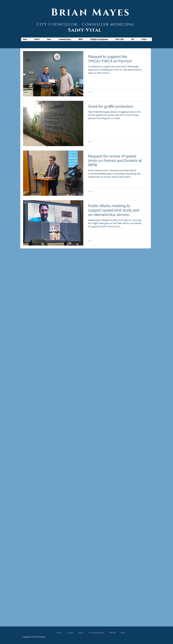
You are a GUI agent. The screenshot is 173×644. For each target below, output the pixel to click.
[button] (66, 39)
